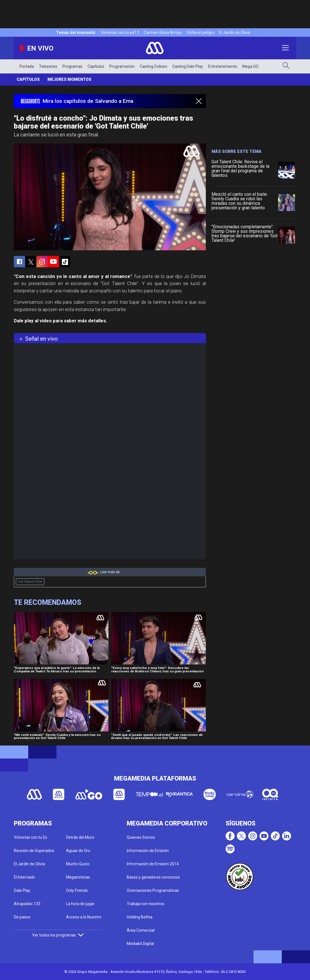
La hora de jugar (80, 904)
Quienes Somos (141, 837)
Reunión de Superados (34, 851)
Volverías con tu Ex (30, 837)
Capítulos (96, 66)
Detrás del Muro (80, 837)
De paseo (22, 917)
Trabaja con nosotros (146, 904)
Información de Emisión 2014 (153, 864)
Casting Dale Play (188, 66)
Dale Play (22, 890)
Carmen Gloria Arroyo (163, 32)
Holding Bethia (140, 917)
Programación (122, 66)
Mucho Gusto (78, 864)
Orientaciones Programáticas (153, 890)
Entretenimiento (223, 66)
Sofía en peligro (201, 32)
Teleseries (48, 66)
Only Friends (77, 890)
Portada (27, 66)
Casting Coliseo (153, 66)
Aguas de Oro (78, 851)
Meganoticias (78, 877)
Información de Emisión (148, 851)
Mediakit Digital (140, 944)
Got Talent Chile (30, 582)
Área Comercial (141, 930)
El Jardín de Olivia (235, 32)
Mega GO (250, 66)
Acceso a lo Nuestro (84, 917)
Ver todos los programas (58, 935)
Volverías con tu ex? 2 (120, 32)
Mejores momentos (69, 79)
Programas (72, 66)
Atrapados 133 (27, 904)
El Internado (24, 877)
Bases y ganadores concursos (153, 877)
